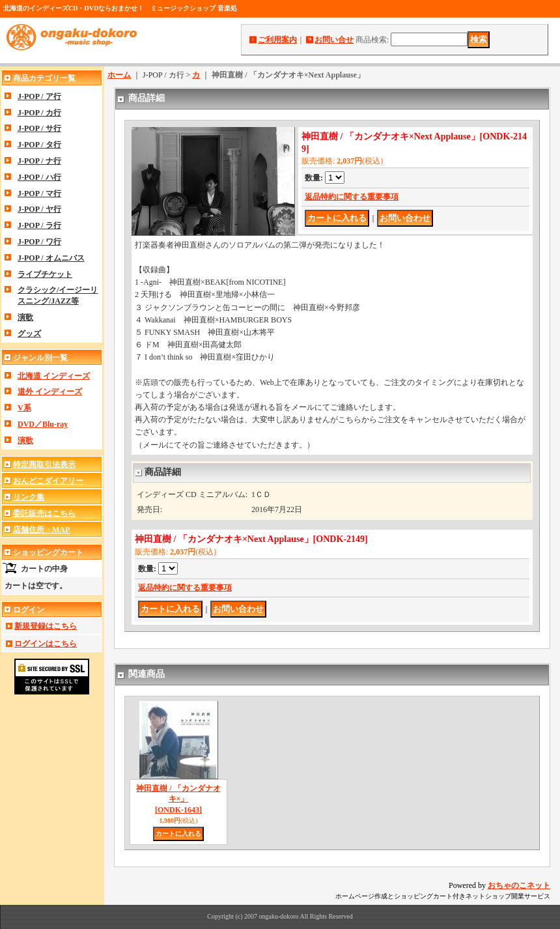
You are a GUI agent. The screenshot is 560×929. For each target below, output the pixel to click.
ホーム (119, 75)
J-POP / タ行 (39, 145)
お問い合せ (334, 40)
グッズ (29, 334)
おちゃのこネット (519, 885)
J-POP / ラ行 (39, 225)
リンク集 (29, 497)
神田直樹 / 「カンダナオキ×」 (178, 799)
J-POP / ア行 (39, 96)
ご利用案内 (277, 40)
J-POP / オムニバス (51, 258)
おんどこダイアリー (48, 481)
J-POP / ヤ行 (39, 209)
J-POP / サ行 (39, 128)
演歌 (25, 317)
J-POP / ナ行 (39, 161)
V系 (24, 408)
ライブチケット (45, 274)
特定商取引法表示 (44, 464)
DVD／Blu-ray (43, 424)
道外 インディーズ (50, 392)
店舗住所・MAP (41, 530)
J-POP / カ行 (39, 113)
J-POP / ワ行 (39, 242)
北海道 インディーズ (54, 376)
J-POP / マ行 (39, 193)
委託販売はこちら (44, 513)
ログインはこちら (46, 644)
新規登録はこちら (46, 626)
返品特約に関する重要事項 (352, 197)
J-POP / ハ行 (39, 177)
